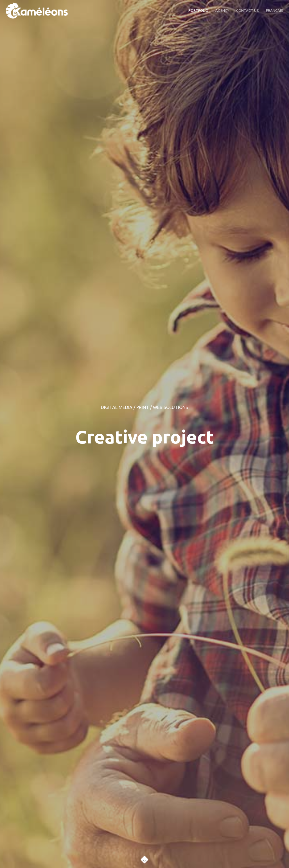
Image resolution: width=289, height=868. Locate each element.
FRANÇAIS (275, 10)
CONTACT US (248, 10)
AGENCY (222, 10)
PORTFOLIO (198, 10)
